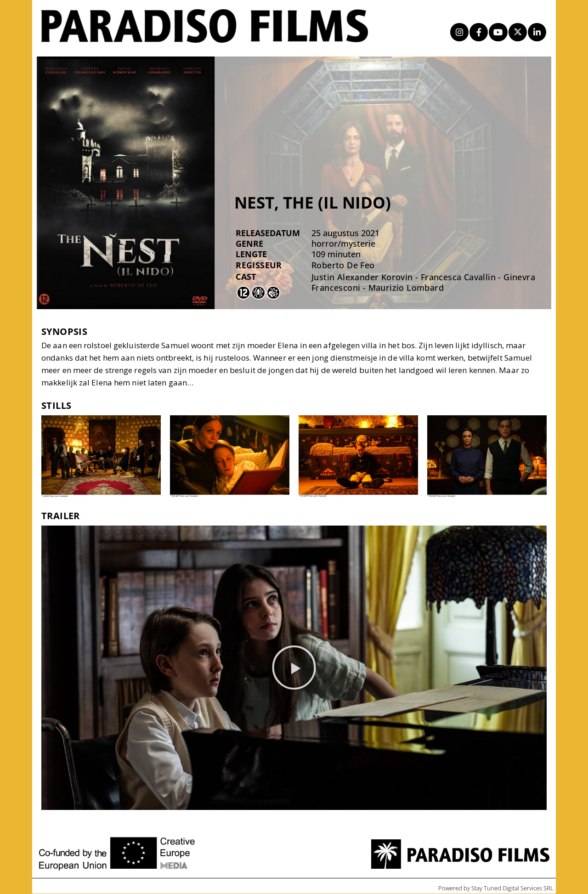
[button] (294, 668)
